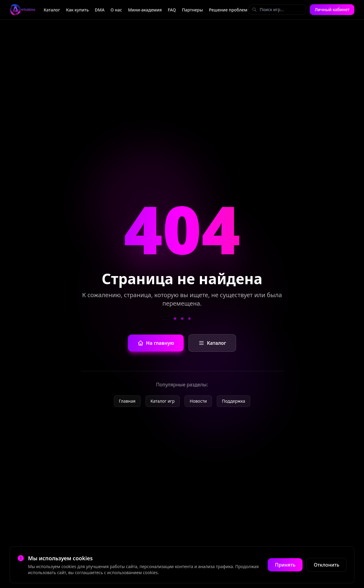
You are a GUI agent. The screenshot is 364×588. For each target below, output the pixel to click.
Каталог (52, 10)
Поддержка (233, 401)
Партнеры (192, 10)
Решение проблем (228, 10)
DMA (100, 10)
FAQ (172, 10)
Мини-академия (145, 10)
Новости (198, 401)
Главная (127, 401)
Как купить (77, 10)
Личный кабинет (332, 9)
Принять (285, 565)
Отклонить (327, 565)
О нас (116, 10)
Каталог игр (163, 401)
